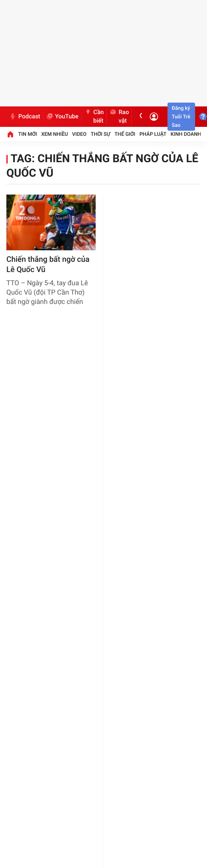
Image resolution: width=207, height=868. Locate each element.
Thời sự (100, 134)
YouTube (62, 117)
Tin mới (28, 134)
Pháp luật (153, 134)
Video (79, 134)
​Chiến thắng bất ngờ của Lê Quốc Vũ (48, 265)
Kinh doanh (186, 134)
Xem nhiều (55, 134)
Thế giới (125, 134)
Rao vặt (119, 117)
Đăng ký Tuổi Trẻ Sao (181, 117)
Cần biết (94, 117)
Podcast (25, 117)
